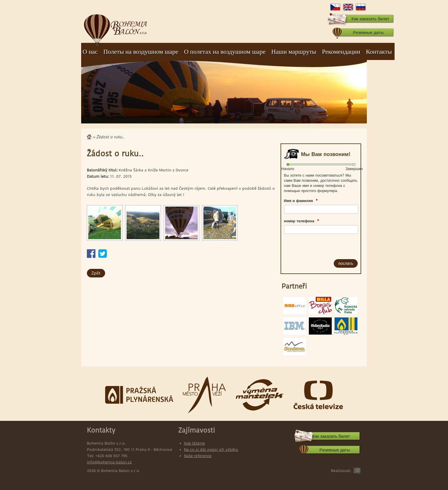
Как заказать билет (370, 19)
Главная (89, 137)
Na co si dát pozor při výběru (211, 449)
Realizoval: (341, 471)
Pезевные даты (368, 32)
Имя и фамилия (301, 201)
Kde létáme (195, 443)
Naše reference (198, 456)
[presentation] (317, 245)
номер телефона (302, 221)
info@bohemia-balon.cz (109, 462)
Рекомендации (341, 52)
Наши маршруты (294, 52)
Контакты (379, 52)
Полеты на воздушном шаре (141, 52)
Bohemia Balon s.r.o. (115, 27)
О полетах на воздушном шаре (225, 52)
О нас (90, 52)
